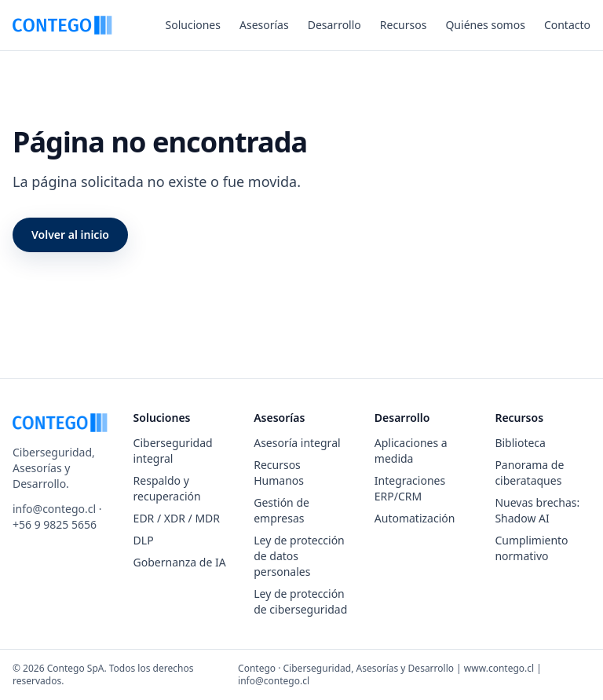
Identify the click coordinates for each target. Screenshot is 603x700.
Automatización (415, 518)
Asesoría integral (297, 443)
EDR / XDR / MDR (177, 518)
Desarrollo (334, 25)
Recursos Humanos (279, 473)
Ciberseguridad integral (173, 451)
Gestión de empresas (281, 510)
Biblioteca (520, 443)
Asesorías (264, 25)
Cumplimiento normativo (531, 548)
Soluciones (193, 25)
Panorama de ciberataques (529, 473)
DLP (144, 540)
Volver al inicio (70, 235)
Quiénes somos (485, 25)
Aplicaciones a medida (411, 451)
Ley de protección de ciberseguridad (300, 601)
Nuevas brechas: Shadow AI (537, 510)
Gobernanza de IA (180, 562)
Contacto (567, 25)
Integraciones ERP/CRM (410, 488)
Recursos (404, 25)
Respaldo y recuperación (167, 488)
